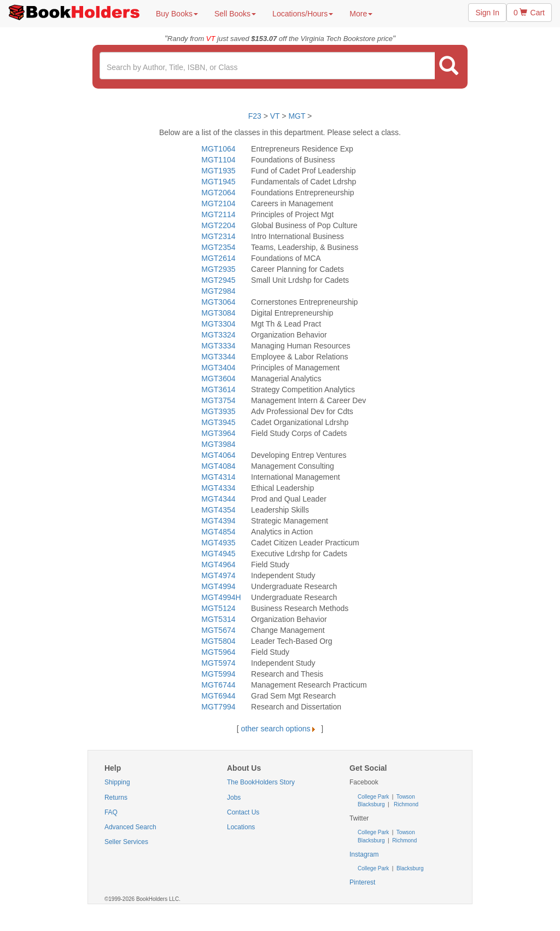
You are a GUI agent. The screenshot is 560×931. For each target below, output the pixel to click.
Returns (116, 798)
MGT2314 (218, 236)
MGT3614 (218, 389)
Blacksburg (371, 804)
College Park (374, 797)
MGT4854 (218, 532)
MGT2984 (218, 291)
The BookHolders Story (261, 782)
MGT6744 (218, 685)
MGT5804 (218, 641)
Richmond (405, 804)
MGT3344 (218, 357)
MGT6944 (218, 696)
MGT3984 (218, 444)
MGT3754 (218, 400)
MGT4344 (218, 499)
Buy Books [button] (177, 14)
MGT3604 (218, 379)
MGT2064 (218, 193)
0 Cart (529, 13)
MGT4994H (221, 597)
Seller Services (126, 842)
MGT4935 (218, 543)
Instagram (364, 854)
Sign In (487, 13)
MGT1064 (218, 149)
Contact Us (243, 812)
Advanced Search (130, 827)
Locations (241, 827)
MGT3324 (218, 335)
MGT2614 (218, 258)
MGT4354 (218, 510)
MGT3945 (218, 422)
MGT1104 (218, 160)
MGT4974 (218, 575)
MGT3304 (218, 324)
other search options (280, 729)
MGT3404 (218, 368)
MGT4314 (218, 477)
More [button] (361, 14)
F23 (255, 116)
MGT (297, 116)
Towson (405, 797)
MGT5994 (218, 674)
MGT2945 (218, 280)
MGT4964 (218, 565)
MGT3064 (218, 302)
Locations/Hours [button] (303, 14)
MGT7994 (218, 707)
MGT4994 (218, 586)
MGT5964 (218, 652)
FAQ (111, 812)
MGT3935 (218, 411)
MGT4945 (218, 554)
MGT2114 (218, 214)
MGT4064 (218, 455)
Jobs (234, 798)
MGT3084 (218, 313)
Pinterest (362, 882)
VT (276, 116)
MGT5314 (218, 619)
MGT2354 (218, 247)
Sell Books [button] (235, 14)
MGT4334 (218, 488)
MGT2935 (218, 269)
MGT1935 (218, 171)
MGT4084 (218, 466)
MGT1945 (218, 182)
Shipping (117, 782)
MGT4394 (218, 521)
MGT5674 (218, 630)
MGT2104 (218, 203)
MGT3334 (218, 346)
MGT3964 (218, 433)
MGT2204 (218, 225)
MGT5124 (218, 608)
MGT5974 (218, 663)
